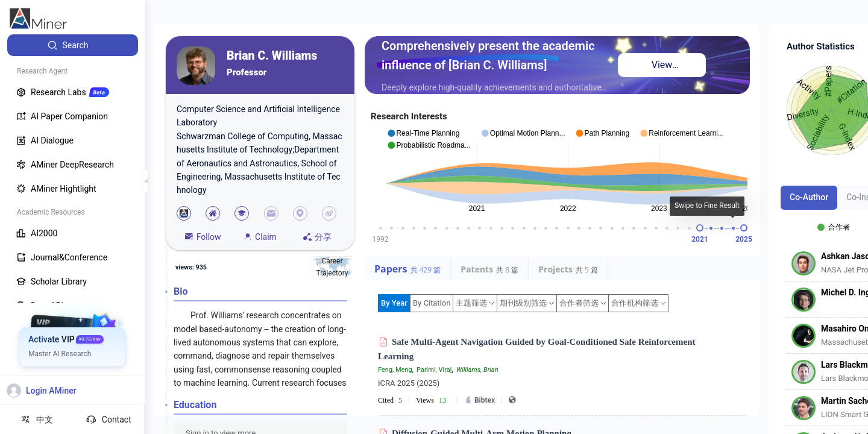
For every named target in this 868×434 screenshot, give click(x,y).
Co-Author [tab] (809, 197)
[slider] (700, 228)
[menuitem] (73, 45)
